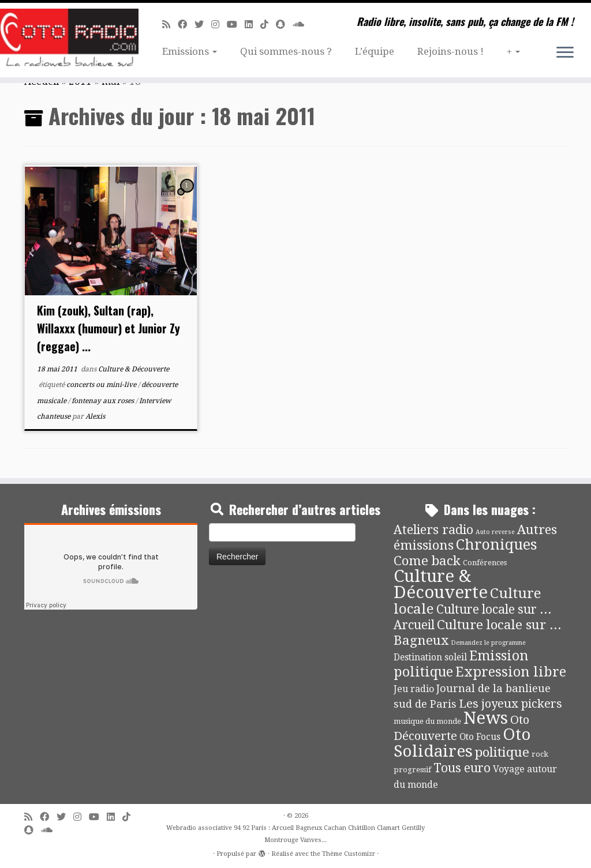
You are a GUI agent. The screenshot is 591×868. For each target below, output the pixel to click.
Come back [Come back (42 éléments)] (427, 561)
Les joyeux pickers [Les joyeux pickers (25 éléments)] (510, 704)
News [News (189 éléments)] (486, 718)
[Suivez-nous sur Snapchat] (284, 25)
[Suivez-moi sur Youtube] (236, 25)
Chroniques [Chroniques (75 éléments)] (497, 545)
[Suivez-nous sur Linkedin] (253, 25)
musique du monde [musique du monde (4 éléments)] (427, 721)
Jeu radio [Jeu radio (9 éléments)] (414, 689)
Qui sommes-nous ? (286, 51)
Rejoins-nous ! (450, 51)
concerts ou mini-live (102, 385)
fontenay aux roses (104, 401)
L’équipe (375, 51)
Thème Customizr (349, 854)
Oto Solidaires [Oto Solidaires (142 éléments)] (462, 743)
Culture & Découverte (134, 369)
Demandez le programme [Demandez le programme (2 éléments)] (488, 643)
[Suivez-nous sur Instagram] (219, 25)
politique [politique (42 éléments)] (502, 752)
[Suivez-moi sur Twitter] (203, 25)
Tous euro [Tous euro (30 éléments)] (462, 768)
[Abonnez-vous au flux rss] (170, 25)
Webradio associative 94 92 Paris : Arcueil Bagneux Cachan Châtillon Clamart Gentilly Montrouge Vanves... (295, 834)
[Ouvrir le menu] (565, 53)
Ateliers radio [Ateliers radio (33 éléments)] (433, 530)
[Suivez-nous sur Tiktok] (268, 25)
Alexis (95, 416)
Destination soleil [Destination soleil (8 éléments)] (430, 657)
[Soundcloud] (302, 25)
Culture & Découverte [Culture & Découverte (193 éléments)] (441, 584)
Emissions (190, 51)
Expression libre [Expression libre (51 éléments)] (511, 672)
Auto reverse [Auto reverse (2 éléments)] (495, 532)
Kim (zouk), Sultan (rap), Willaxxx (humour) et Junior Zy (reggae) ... (109, 328)
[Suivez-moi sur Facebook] (186, 25)
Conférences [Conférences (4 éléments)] (485, 563)
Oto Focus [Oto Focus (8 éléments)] (480, 737)
